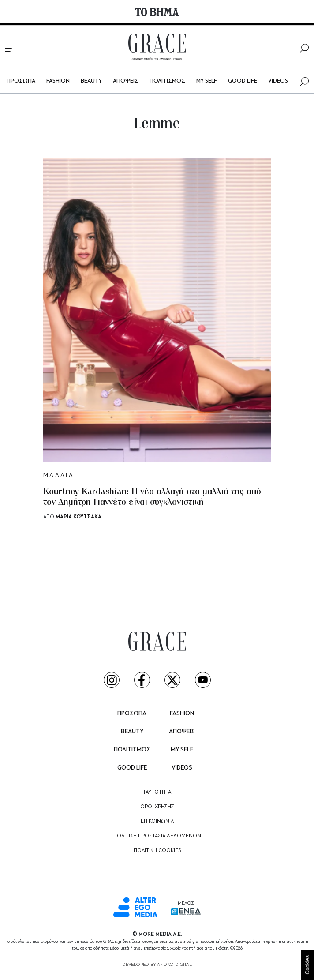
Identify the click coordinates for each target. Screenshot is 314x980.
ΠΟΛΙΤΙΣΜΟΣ (167, 81)
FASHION (58, 81)
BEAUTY (91, 81)
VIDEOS (278, 81)
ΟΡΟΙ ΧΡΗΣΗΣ (157, 807)
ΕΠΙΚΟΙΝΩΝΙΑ (157, 822)
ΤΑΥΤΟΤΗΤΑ (157, 792)
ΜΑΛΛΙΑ (59, 475)
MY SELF (207, 81)
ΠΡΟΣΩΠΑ (21, 81)
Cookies (307, 965)
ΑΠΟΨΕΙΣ (126, 81)
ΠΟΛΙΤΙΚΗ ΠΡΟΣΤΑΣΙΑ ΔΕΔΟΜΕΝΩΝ (157, 836)
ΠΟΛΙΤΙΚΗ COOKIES (157, 851)
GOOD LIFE (243, 81)
